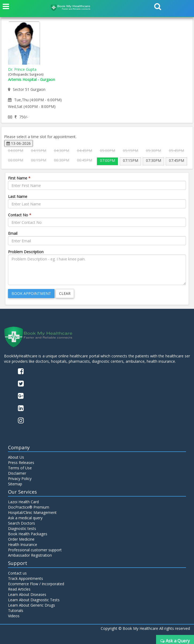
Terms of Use (20, 468)
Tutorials (16, 610)
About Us (16, 457)
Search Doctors (22, 523)
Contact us (17, 573)
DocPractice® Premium (29, 507)
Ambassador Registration (30, 555)
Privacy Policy (20, 479)
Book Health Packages (28, 534)
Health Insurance (23, 545)
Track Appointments (26, 578)
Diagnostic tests (22, 528)
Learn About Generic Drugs (32, 605)
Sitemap (15, 484)
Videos (14, 616)
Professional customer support (35, 550)
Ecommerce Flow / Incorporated (36, 584)
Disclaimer (17, 473)
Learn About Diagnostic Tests (34, 600)
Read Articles (19, 589)
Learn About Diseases (27, 594)
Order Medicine (21, 539)
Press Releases (21, 462)
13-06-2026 (19, 143)
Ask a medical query (25, 518)
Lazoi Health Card (23, 502)
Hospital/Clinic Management (32, 512)
